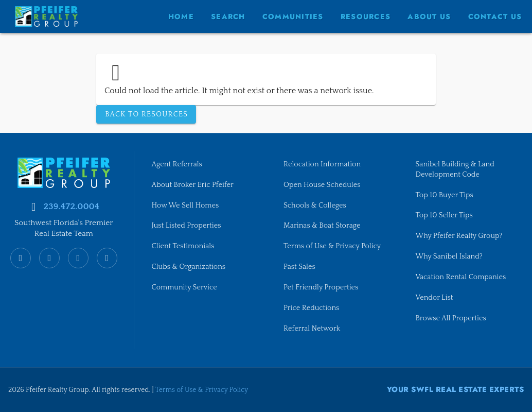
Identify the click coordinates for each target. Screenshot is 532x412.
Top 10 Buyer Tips (445, 195)
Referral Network (312, 329)
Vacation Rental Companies (461, 278)
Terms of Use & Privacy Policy (333, 247)
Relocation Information (322, 164)
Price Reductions (312, 308)
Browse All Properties (451, 319)
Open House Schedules (322, 184)
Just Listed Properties (187, 226)
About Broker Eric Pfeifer (193, 184)
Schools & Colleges (315, 205)
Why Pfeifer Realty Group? (459, 236)
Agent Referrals (177, 164)
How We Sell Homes (186, 205)
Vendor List (435, 298)
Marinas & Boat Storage (322, 226)
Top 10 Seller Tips (445, 215)
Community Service (185, 288)
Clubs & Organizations (189, 267)
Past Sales (299, 267)
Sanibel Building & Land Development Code (456, 169)
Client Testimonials (183, 247)
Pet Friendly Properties (321, 288)
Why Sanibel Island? (450, 257)
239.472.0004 (71, 205)
